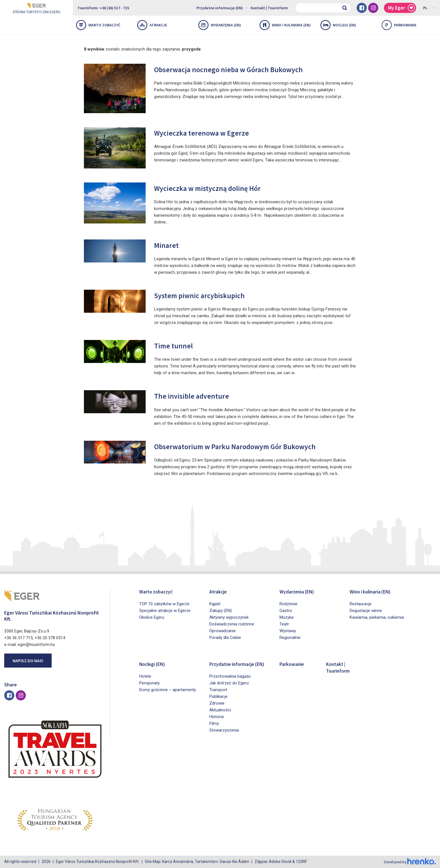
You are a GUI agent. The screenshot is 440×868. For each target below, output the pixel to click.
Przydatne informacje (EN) (222, 8)
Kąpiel (215, 604)
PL (429, 8)
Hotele (145, 676)
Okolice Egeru (152, 617)
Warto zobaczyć (98, 25)
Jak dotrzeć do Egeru (229, 690)
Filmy (214, 730)
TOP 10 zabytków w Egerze (164, 604)
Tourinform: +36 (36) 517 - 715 (103, 8)
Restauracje (361, 604)
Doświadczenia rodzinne (232, 624)
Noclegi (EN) (338, 25)
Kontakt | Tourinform (269, 8)
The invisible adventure (198, 395)
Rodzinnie (288, 604)
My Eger (401, 8)
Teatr (284, 624)
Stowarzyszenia (224, 737)
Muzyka (287, 617)
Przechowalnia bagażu (230, 683)
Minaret (169, 245)
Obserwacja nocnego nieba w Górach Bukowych (242, 69)
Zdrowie (217, 710)
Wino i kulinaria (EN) (285, 25)
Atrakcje (152, 25)
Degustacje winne (366, 611)
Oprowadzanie (223, 631)
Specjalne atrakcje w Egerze (165, 611)
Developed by (409, 862)
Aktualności (220, 717)
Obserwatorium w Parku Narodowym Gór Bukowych (250, 446)
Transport (218, 696)
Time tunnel (177, 345)
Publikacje (218, 703)
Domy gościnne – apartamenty (168, 690)
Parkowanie (294, 664)
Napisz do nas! (28, 661)
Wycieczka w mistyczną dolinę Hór (217, 188)
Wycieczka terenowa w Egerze (210, 132)
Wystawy (288, 631)
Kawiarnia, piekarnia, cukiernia (377, 617)
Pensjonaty (149, 683)
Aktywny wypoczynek (229, 617)
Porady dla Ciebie (225, 638)
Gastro (286, 611)
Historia (216, 723)
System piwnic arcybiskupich (208, 295)
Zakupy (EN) (221, 611)
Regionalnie (290, 638)
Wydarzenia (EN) (220, 25)
